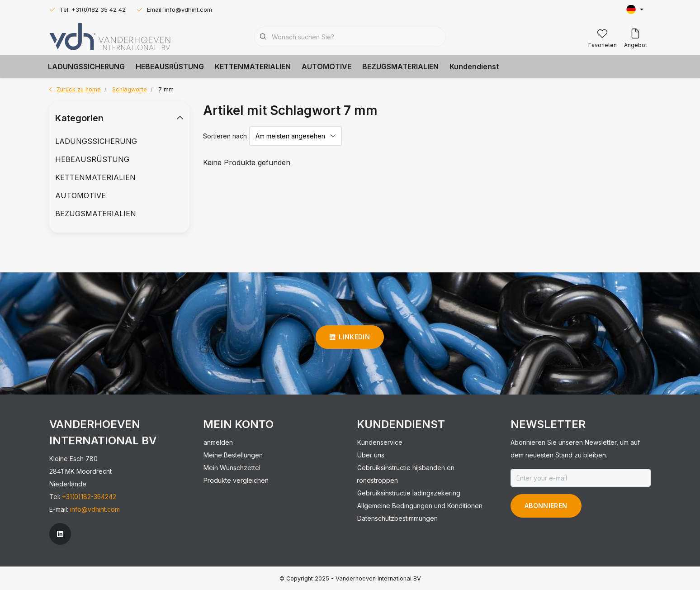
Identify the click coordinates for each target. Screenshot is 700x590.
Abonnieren (546, 506)
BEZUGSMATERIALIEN (400, 67)
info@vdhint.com (95, 509)
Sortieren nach (225, 136)
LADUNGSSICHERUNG (86, 67)
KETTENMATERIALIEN (253, 67)
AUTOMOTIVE (326, 67)
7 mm (166, 89)
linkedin (350, 337)
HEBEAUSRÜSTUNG (170, 67)
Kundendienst (474, 67)
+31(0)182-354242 (89, 497)
